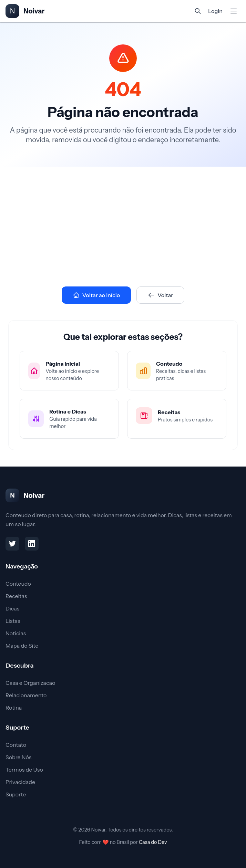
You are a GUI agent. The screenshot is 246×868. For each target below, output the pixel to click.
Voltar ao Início (96, 295)
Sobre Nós (18, 757)
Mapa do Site (22, 646)
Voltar (160, 295)
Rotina (14, 708)
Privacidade (20, 782)
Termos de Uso (24, 770)
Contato (16, 745)
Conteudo (18, 584)
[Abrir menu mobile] (234, 11)
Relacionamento (26, 695)
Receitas (16, 596)
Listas (13, 621)
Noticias (16, 633)
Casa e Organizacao (30, 683)
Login (215, 11)
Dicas (12, 608)
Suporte (16, 794)
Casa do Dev (153, 842)
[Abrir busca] (198, 11)
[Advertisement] (123, 218)
